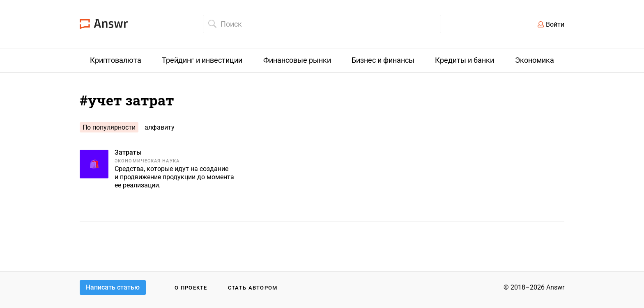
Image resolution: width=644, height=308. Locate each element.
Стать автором (253, 288)
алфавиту (160, 127)
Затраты (128, 152)
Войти (555, 24)
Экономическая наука (147, 161)
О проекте (191, 288)
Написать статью (113, 287)
